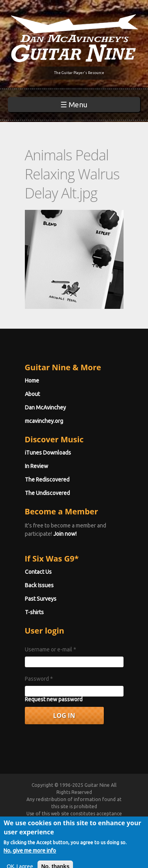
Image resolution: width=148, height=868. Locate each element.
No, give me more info (30, 858)
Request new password (54, 699)
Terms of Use (83, 821)
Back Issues (39, 585)
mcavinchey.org (44, 421)
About (32, 394)
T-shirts (34, 612)
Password (39, 679)
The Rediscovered (47, 480)
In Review (37, 466)
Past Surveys (41, 599)
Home (32, 381)
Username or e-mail (51, 649)
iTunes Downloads (48, 453)
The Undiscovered (47, 493)
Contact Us (38, 572)
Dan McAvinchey (45, 407)
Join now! (65, 534)
